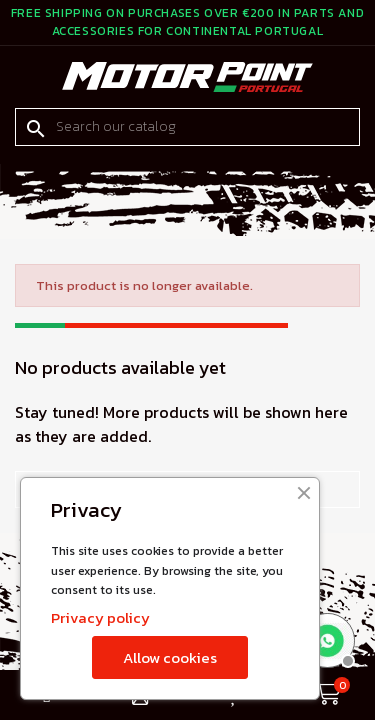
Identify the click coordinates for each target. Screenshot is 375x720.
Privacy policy (100, 617)
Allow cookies (170, 657)
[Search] (187, 127)
